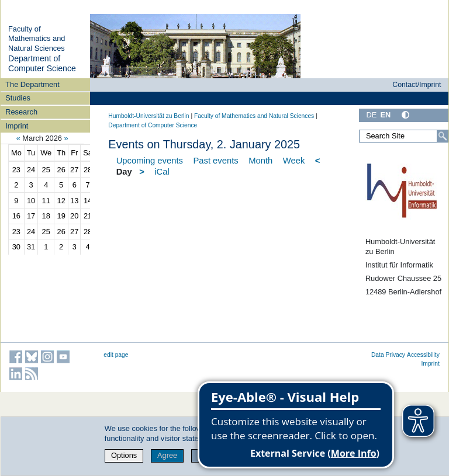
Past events (215, 161)
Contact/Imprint (417, 85)
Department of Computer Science (42, 64)
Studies (18, 98)
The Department (32, 84)
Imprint (17, 126)
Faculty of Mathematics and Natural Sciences (37, 39)
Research (21, 112)
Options (124, 455)
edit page (116, 355)
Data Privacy (388, 355)
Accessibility (423, 355)
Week (294, 161)
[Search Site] (404, 136)
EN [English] (385, 115)
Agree (167, 455)
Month (260, 161)
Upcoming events (150, 161)
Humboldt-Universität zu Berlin (148, 116)
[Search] (443, 136)
